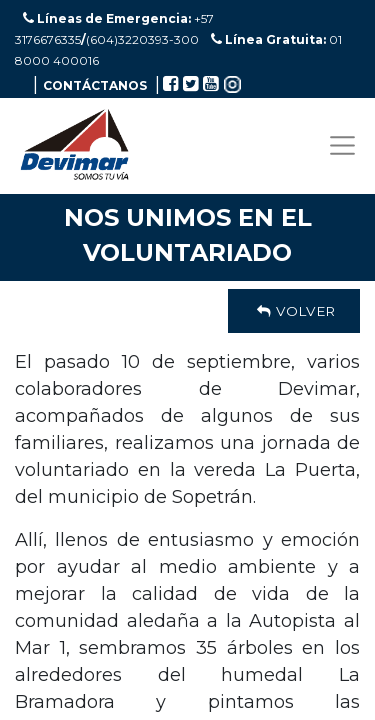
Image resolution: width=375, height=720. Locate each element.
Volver (294, 311)
